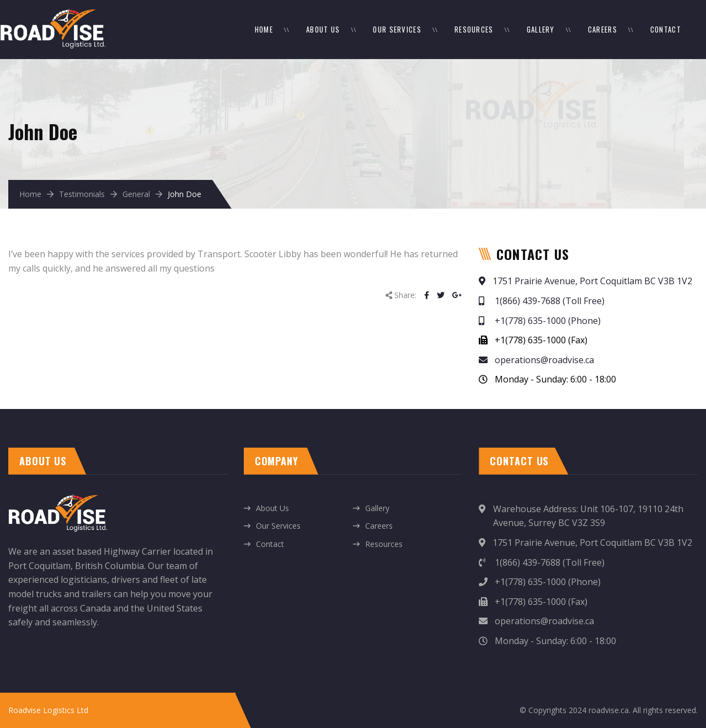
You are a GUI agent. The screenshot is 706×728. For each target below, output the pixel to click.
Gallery (541, 29)
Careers (603, 29)
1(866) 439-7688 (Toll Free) (542, 301)
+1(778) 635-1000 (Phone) (540, 321)
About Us (323, 29)
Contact (666, 29)
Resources (474, 29)
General (136, 194)
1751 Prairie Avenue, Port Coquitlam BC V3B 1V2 (585, 281)
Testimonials (82, 194)
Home (264, 29)
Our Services (397, 29)
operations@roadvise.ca (536, 360)
